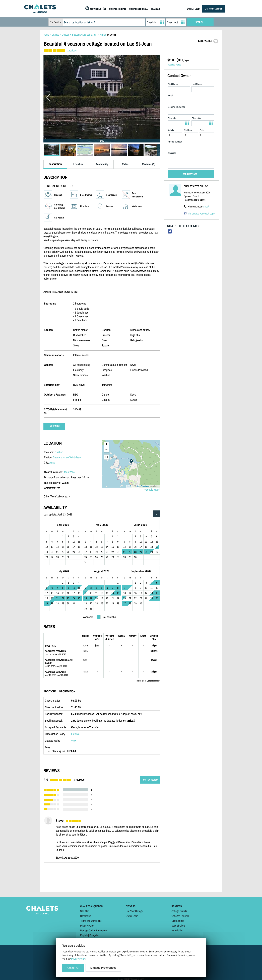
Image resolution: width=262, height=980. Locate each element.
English (84, 935)
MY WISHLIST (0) (98, 9)
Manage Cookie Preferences (94, 930)
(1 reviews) (72, 50)
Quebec (59, 452)
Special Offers (178, 926)
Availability (102, 164)
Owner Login (132, 916)
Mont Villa (69, 472)
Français (94, 935)
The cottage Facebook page (201, 213)
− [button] (106, 450)
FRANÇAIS (156, 9)
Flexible (75, 734)
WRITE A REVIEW (150, 780)
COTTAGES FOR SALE (139, 9)
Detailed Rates (174, 65)
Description (55, 164)
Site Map (85, 911)
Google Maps (152, 489)
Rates (125, 164)
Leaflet (130, 486)
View (74, 741)
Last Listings (178, 921)
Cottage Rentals (179, 911)
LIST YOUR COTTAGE (214, 9)
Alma (52, 462)
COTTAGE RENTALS (118, 9)
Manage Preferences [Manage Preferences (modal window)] (103, 968)
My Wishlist (177, 930)
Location (78, 164)
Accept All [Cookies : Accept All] (73, 968)
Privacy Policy (87, 926)
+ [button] (106, 444)
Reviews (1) (149, 164)
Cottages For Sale (180, 916)
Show (206, 206)
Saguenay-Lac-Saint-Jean (67, 457)
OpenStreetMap (143, 486)
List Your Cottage (134, 911)
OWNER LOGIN (194, 9)
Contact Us (86, 916)
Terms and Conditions (91, 921)
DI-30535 (112, 35)
